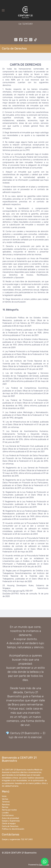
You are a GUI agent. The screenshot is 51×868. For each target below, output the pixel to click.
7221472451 (27, 24)
